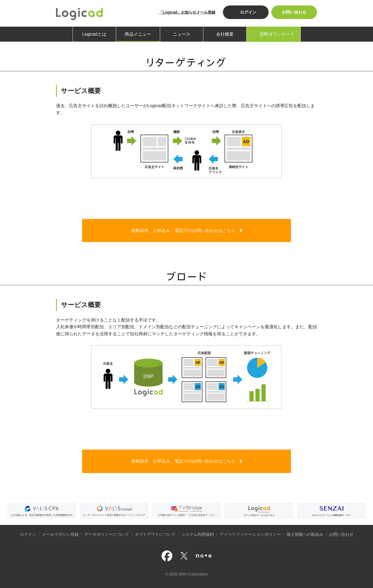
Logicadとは (94, 34)
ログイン (248, 12)
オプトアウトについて (155, 534)
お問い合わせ (294, 12)
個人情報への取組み (305, 534)
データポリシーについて (107, 534)
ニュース (182, 34)
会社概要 (225, 34)
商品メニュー (138, 34)
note (204, 556)
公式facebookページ (167, 556)
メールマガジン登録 (60, 534)
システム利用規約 (198, 534)
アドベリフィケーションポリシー (250, 534)
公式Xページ (184, 556)
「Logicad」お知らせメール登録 (187, 12)
